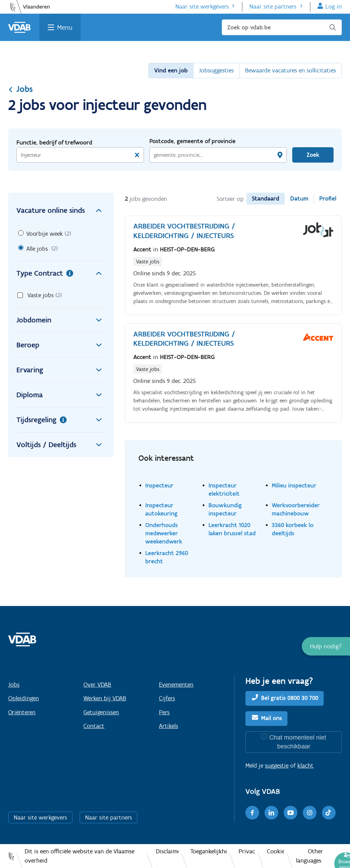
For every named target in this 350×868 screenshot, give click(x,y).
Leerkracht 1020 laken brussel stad (232, 529)
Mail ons (272, 718)
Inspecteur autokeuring (161, 509)
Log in (334, 6)
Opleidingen (24, 698)
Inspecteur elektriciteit (224, 489)
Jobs (21, 89)
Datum (299, 198)
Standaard (266, 198)
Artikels (169, 726)
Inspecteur (159, 485)
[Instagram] (310, 813)
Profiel (328, 198)
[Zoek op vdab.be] (282, 27)
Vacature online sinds (61, 210)
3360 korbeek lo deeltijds (293, 529)
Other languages (309, 856)
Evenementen (176, 685)
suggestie (277, 766)
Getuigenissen (101, 712)
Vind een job (171, 70)
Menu (65, 27)
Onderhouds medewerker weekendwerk (164, 533)
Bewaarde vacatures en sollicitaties (291, 70)
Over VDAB (97, 685)
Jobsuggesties (216, 70)
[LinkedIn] (271, 813)
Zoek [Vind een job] (313, 155)
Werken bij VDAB (105, 698)
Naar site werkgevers (202, 6)
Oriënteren (22, 712)
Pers (164, 712)
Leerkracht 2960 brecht (167, 557)
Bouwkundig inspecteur (225, 509)
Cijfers (167, 698)
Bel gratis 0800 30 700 (290, 698)
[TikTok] (329, 813)
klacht (305, 766)
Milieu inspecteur (294, 485)
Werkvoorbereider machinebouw (296, 509)
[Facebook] (252, 813)
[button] (326, 646)
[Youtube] (291, 813)
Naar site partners (273, 6)
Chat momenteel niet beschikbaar (298, 742)
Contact (94, 726)
